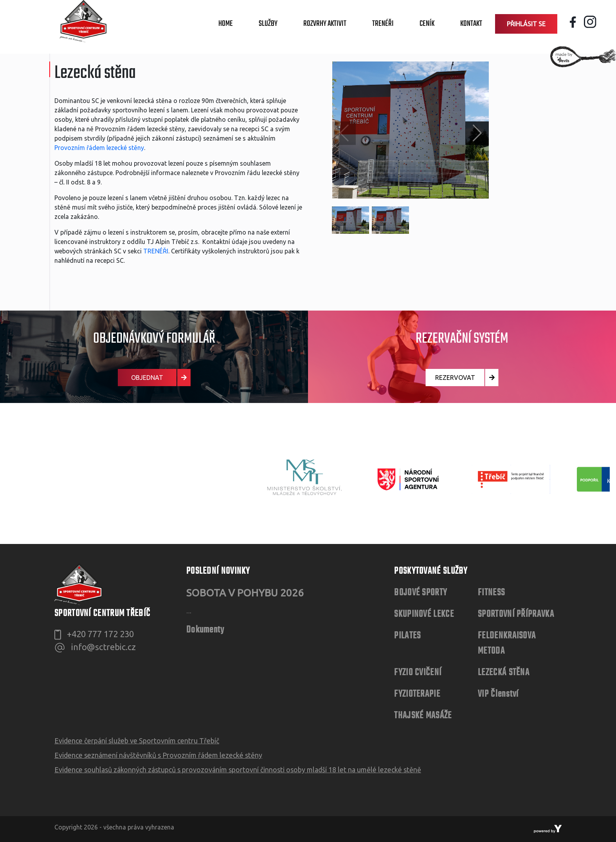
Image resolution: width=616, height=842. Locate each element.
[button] (477, 133)
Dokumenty (205, 630)
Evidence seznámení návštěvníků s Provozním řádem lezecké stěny (158, 755)
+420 (100, 634)
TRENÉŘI (156, 251)
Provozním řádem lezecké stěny (99, 148)
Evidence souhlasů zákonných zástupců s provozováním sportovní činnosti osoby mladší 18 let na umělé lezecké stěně (238, 770)
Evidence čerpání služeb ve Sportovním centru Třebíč (137, 741)
